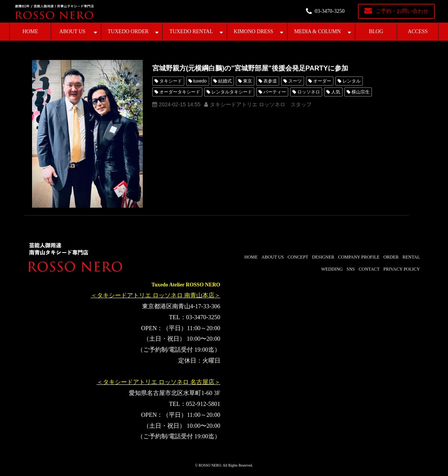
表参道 (270, 81)
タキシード (171, 81)
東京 (248, 81)
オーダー (322, 81)
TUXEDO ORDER (128, 31)
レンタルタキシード (232, 92)
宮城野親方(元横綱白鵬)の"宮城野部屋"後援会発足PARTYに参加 (250, 68)
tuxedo (200, 81)
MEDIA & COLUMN (318, 31)
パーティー (275, 92)
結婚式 (225, 81)
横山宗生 (361, 92)
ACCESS (418, 31)
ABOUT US (72, 31)
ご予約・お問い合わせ (402, 11)
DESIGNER (323, 257)
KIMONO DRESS (253, 31)
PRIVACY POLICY (401, 269)
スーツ (295, 81)
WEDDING (332, 269)
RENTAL (411, 257)
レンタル (352, 81)
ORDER (391, 257)
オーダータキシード (180, 92)
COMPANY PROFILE (359, 257)
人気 (336, 92)
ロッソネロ (309, 92)
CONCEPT (298, 257)
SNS (351, 269)
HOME (30, 31)
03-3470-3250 (330, 11)
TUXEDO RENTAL (191, 31)
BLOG (376, 31)
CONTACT (369, 269)
